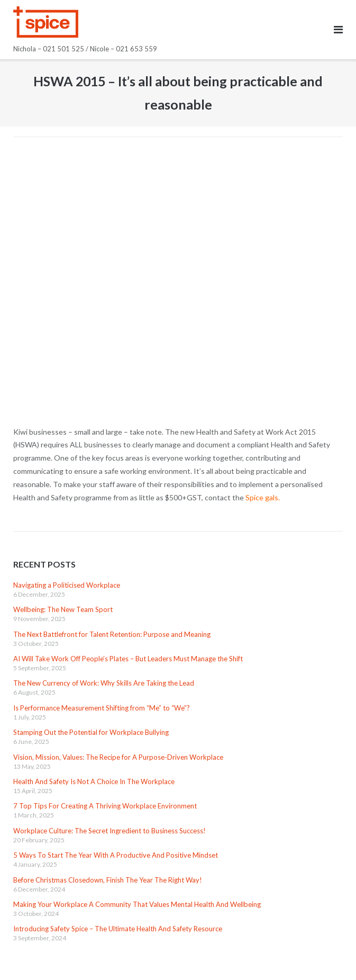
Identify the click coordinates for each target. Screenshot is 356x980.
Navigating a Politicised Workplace (67, 585)
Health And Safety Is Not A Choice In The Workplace (94, 781)
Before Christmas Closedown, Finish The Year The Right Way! (108, 880)
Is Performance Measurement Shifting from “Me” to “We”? (102, 708)
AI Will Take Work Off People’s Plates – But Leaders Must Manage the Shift (128, 659)
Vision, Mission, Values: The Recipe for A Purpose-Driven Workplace (118, 757)
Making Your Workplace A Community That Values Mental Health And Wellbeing (137, 904)
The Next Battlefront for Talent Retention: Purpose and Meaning (112, 634)
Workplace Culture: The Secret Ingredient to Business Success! (109, 831)
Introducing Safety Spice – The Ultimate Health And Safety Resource (118, 929)
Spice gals (262, 497)
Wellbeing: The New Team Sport (63, 609)
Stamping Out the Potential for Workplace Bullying (91, 732)
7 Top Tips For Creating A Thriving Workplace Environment (105, 806)
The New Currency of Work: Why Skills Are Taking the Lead (104, 683)
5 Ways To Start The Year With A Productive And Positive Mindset (116, 855)
